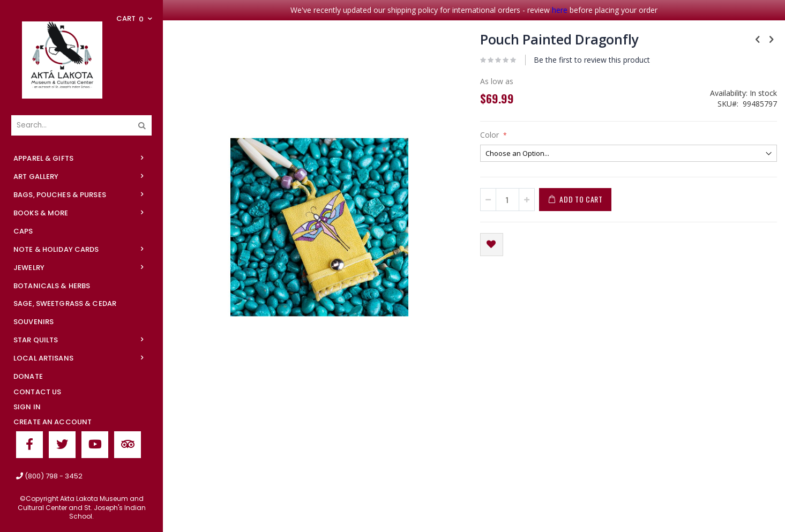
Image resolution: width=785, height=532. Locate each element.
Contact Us (37, 392)
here (560, 10)
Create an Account (53, 422)
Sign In (27, 407)
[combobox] (81, 125)
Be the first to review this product (592, 60)
